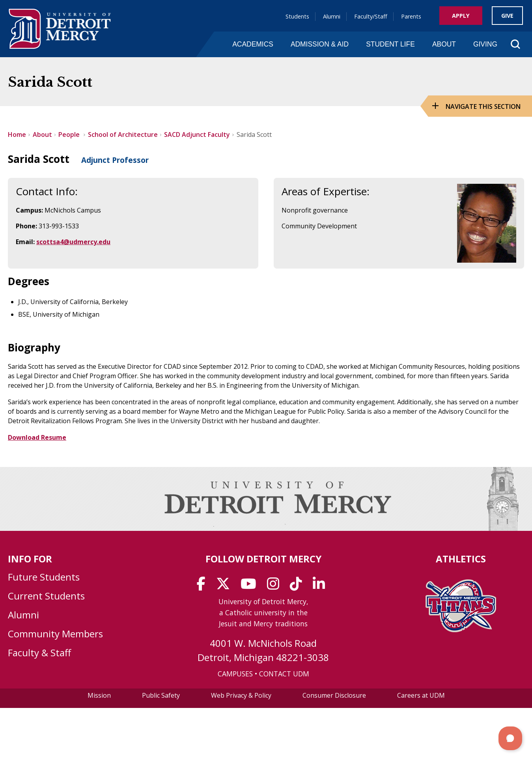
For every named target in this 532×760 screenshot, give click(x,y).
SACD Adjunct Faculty (197, 134)
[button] (510, 738)
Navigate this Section (483, 106)
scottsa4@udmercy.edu (73, 242)
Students (297, 16)
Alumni (332, 16)
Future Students (44, 577)
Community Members (55, 634)
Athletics (461, 559)
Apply (461, 16)
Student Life (390, 44)
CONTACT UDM (284, 674)
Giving (485, 44)
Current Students (46, 596)
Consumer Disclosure (334, 695)
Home (17, 134)
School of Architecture (123, 134)
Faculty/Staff (371, 16)
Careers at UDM (421, 695)
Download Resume (37, 437)
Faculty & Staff (39, 653)
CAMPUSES (235, 674)
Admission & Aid (320, 44)
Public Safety (161, 695)
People (70, 134)
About (444, 44)
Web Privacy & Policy (241, 695)
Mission (99, 695)
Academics (253, 44)
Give (507, 16)
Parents (411, 16)
